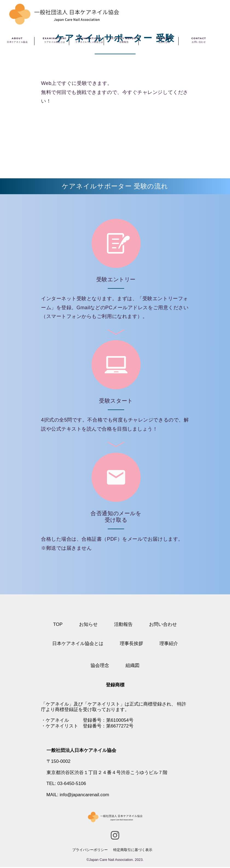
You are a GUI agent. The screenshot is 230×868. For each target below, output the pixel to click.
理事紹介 (169, 644)
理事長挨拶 (131, 644)
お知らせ (88, 624)
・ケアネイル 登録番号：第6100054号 (87, 721)
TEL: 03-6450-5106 (67, 784)
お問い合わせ (163, 624)
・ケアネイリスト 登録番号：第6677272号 (87, 726)
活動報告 (123, 624)
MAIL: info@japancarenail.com (78, 796)
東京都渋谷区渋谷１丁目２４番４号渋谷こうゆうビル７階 (107, 773)
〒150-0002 (59, 762)
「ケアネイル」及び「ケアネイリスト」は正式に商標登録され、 (108, 704)
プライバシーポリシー (90, 851)
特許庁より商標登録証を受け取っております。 (114, 707)
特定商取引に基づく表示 (133, 851)
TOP (58, 624)
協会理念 (100, 666)
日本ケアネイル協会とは (78, 644)
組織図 (133, 666)
